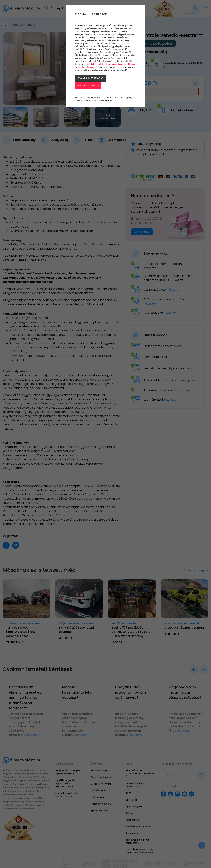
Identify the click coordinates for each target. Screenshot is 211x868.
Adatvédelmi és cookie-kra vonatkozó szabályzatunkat (105, 66)
